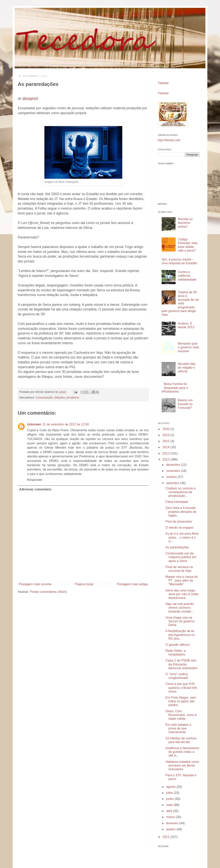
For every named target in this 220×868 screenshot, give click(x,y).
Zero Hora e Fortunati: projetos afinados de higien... (181, 512)
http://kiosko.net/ (169, 140)
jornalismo (73, 398)
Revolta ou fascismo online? (185, 223)
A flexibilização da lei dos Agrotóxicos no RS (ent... (180, 635)
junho (171, 799)
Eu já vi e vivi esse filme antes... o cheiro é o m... (182, 537)
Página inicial (84, 584)
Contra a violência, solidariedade (187, 276)
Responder (35, 480)
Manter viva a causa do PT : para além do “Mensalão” (182, 580)
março (171, 817)
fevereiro (173, 823)
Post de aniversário (179, 522)
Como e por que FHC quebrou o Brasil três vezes (181, 688)
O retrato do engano (179, 528)
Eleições (60, 398)
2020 (166, 429)
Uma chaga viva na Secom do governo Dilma (180, 621)
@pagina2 (30, 99)
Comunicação (44, 398)
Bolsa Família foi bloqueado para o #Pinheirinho (175, 388)
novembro (174, 471)
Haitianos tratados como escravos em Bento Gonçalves (182, 765)
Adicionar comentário (35, 489)
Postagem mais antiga (132, 584)
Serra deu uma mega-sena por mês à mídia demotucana (182, 594)
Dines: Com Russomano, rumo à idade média (181, 715)
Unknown (34, 424)
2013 (166, 453)
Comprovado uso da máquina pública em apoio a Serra (181, 557)
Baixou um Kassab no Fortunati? (185, 404)
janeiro (171, 829)
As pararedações (177, 547)
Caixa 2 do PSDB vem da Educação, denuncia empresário (181, 664)
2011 (166, 837)
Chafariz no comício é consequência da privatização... (181, 492)
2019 (166, 435)
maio (170, 805)
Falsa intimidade (177, 502)
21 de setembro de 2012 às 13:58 (66, 424)
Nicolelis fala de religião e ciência (187, 368)
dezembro (174, 465)
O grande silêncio (178, 645)
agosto (171, 787)
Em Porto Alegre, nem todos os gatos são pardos (181, 701)
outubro (172, 477)
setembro (173, 483)
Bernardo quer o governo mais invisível (188, 347)
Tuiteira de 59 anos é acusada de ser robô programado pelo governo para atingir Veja (180, 303)
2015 (166, 441)
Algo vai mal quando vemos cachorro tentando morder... (180, 608)
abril (170, 811)
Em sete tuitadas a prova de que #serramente (178, 728)
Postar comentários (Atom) (48, 592)
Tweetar (163, 83)
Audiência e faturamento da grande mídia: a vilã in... (182, 752)
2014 (166, 447)
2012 (166, 459)
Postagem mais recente (35, 584)
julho (170, 793)
